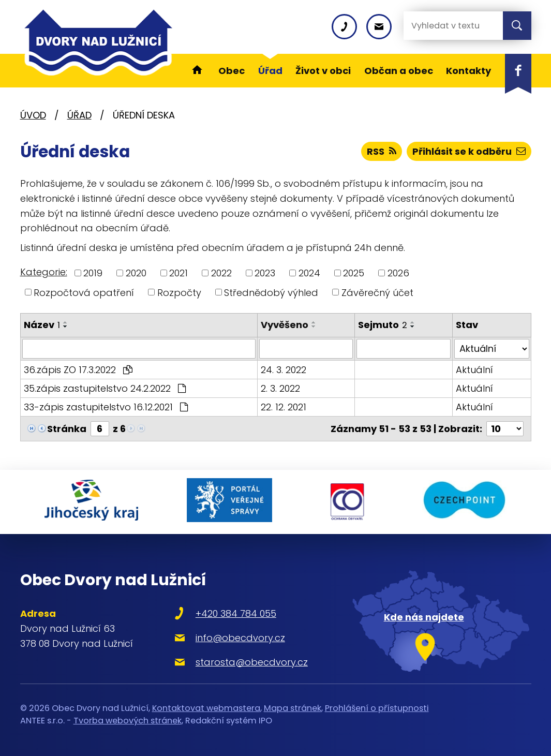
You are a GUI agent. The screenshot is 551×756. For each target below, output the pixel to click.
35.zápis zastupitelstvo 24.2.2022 (105, 388)
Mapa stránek (293, 708)
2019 (93, 273)
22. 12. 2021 (284, 407)
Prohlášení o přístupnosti (377, 708)
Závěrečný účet (377, 292)
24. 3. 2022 (284, 370)
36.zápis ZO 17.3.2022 (78, 370)
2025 (354, 273)
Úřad (79, 115)
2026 (398, 273)
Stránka (67, 429)
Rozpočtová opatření (84, 292)
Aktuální (474, 370)
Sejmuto (383, 325)
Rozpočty (179, 292)
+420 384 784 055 (236, 613)
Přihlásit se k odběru (469, 151)
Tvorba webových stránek (128, 721)
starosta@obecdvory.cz (252, 662)
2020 (136, 273)
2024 (309, 273)
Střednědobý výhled (271, 292)
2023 (265, 273)
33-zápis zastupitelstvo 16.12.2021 (106, 407)
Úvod (33, 115)
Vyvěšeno (285, 325)
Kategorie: (44, 272)
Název (42, 325)
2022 (221, 273)
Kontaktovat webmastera (206, 708)
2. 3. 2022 (280, 388)
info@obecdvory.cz (240, 638)
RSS (382, 151)
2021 (178, 273)
